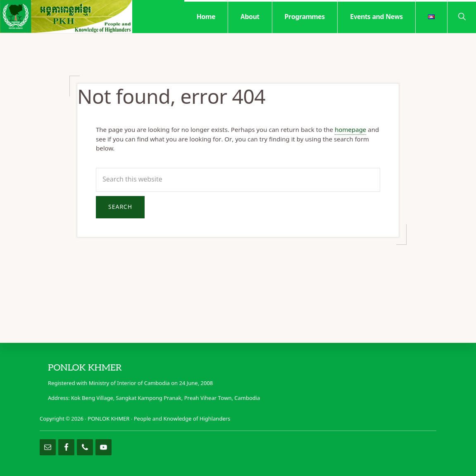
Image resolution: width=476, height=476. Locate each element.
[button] (462, 16)
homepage (350, 130)
